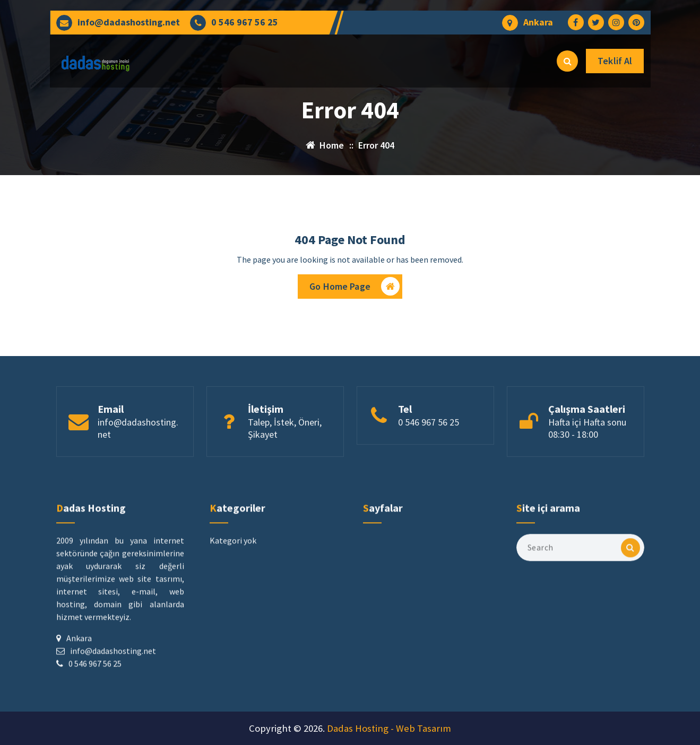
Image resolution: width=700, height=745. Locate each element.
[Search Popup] (567, 61)
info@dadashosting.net (129, 22)
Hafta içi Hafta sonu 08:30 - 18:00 (587, 461)
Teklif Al (615, 61)
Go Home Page (355, 291)
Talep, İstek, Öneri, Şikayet (285, 461)
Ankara (538, 22)
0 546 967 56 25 (245, 22)
